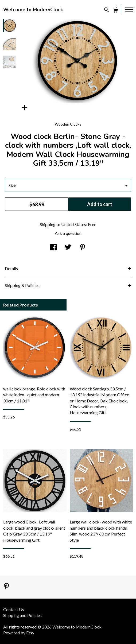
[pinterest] (6, 587)
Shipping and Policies (22, 615)
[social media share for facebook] (53, 248)
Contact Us (14, 609)
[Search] (106, 11)
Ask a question (68, 233)
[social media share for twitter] (68, 248)
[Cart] (116, 11)
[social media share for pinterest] (83, 248)
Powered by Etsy (19, 633)
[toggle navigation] (129, 9)
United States (74, 224)
